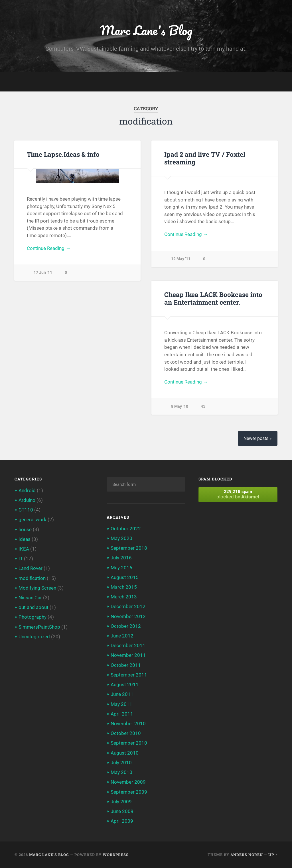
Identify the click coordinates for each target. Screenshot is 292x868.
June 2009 (122, 811)
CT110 (26, 510)
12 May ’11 (181, 259)
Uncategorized (34, 637)
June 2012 (122, 636)
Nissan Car (30, 598)
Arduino (27, 500)
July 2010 (121, 763)
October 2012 (126, 626)
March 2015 (124, 587)
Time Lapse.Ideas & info (63, 154)
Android (27, 490)
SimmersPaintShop (39, 627)
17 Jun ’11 (43, 273)
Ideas (25, 539)
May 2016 (121, 568)
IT (21, 559)
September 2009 (129, 792)
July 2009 (121, 802)
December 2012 (128, 606)
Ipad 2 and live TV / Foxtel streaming (205, 158)
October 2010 (126, 733)
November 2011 (128, 655)
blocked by (238, 494)
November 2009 (128, 782)
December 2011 (128, 645)
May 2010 (121, 772)
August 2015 (125, 577)
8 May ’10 (180, 407)
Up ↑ (273, 855)
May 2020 (121, 538)
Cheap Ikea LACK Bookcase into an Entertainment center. (213, 298)
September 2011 (129, 675)
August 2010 (125, 753)
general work (33, 519)
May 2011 (121, 704)
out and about (34, 607)
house (25, 529)
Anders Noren (247, 855)
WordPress (116, 855)
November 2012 (128, 616)
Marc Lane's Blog (146, 30)
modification (32, 578)
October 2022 (126, 529)
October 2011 (126, 665)
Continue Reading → (49, 248)
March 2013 (124, 597)
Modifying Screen (37, 588)
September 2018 (129, 548)
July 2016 (121, 558)
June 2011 (122, 694)
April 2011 (122, 714)
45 (203, 407)
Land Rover (31, 568)
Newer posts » (258, 438)
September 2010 (129, 743)
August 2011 (125, 684)
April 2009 (122, 821)
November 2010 (128, 724)
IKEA (24, 549)
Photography (33, 617)
